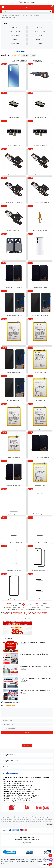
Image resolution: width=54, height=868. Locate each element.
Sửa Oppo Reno (34, 16)
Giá (33, 55)
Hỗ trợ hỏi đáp (19, 51)
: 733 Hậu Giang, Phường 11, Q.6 (15, 783)
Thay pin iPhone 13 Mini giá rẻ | (44, 821)
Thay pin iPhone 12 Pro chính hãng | (30, 820)
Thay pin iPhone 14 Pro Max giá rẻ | (28, 821)
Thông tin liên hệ (27, 755)
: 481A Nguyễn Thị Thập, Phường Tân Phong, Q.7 (19, 785)
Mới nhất (15, 55)
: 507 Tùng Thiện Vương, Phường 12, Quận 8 (18, 787)
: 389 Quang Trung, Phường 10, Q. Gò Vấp (19, 793)
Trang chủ (4, 16)
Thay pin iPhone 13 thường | (8, 816)
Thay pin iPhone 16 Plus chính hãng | (24, 816)
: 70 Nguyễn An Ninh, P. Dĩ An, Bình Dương (18, 801)
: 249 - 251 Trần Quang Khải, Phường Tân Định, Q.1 (19, 782)
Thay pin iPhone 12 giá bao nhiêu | (13, 820)
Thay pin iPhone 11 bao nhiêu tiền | (27, 818)
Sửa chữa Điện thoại (14, 16)
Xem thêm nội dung (27, 618)
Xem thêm (49, 824)
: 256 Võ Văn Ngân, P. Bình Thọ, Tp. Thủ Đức (19, 799)
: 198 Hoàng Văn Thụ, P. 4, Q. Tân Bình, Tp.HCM (20, 791)
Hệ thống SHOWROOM (10, 773)
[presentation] (15, 738)
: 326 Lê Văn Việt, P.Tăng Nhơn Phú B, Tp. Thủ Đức (21, 797)
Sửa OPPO (25, 16)
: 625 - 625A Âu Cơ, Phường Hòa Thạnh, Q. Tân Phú (21, 795)
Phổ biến (25, 55)
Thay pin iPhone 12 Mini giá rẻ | (12, 821)
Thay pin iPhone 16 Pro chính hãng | (42, 816)
